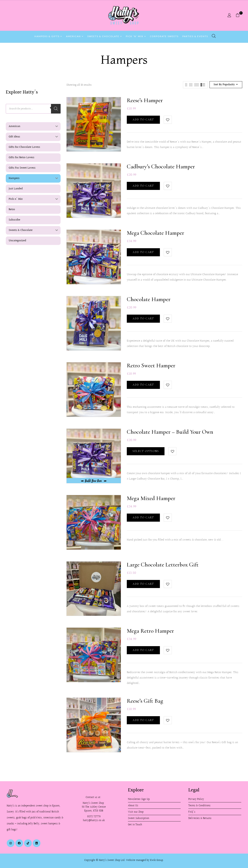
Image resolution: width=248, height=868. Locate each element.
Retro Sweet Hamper (151, 365)
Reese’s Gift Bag (145, 701)
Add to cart (143, 120)
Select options (146, 451)
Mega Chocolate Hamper (155, 233)
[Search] (56, 109)
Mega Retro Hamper (150, 631)
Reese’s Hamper (145, 100)
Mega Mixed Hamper (151, 498)
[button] (239, 15)
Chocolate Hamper (149, 299)
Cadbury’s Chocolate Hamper (161, 167)
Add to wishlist (168, 120)
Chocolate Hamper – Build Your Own (170, 432)
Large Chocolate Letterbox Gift (163, 565)
